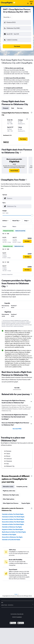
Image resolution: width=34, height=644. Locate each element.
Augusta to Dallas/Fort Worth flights (13, 529)
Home (16, 594)
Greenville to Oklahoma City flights (12, 537)
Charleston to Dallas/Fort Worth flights (13, 517)
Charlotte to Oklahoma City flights (12, 527)
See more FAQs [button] (17, 429)
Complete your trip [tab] (22, 487)
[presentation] (30, 12)
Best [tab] (13, 108)
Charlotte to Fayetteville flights (11, 540)
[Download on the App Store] (21, 623)
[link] (14, 171)
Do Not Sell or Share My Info (17, 614)
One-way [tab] (20, 108)
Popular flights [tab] (26, 503)
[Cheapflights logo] (7, 3)
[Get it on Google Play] (13, 623)
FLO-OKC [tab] (17, 388)
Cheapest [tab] (6, 108)
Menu (31, 3)
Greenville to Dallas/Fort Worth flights (13, 522)
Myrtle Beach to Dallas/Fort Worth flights (14, 532)
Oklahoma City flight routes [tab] (11, 495)
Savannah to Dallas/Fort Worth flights (13, 519)
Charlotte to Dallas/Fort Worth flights (13, 514)
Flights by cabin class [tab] (9, 491)
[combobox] (8, 17)
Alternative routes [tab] (8, 487)
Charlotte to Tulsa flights (9, 535)
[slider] (32, 215)
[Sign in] (28, 4)
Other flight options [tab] (9, 499)
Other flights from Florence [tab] (11, 503)
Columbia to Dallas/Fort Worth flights (13, 524)
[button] (17, 22)
